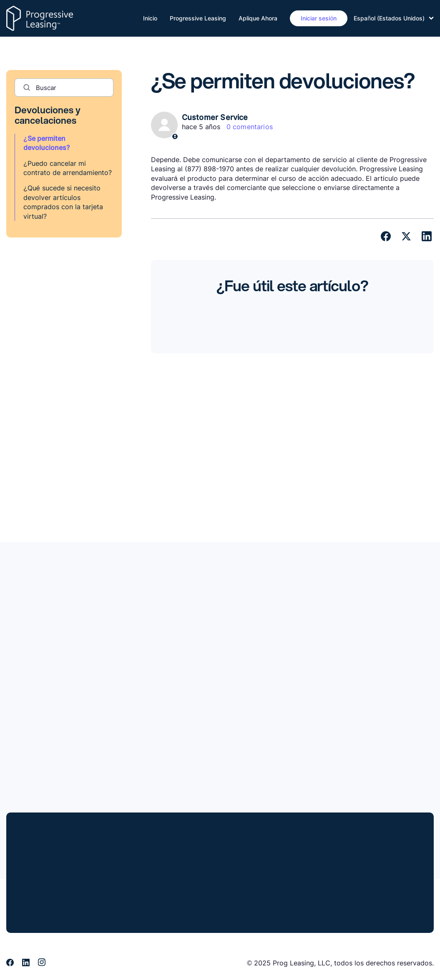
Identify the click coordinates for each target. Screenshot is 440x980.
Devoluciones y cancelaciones (48, 115)
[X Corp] (406, 236)
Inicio (150, 18)
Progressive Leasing (198, 18)
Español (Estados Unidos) (394, 18)
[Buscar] (64, 87)
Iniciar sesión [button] (319, 18)
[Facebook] (386, 236)
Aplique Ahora (258, 18)
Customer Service (215, 117)
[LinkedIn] (427, 236)
